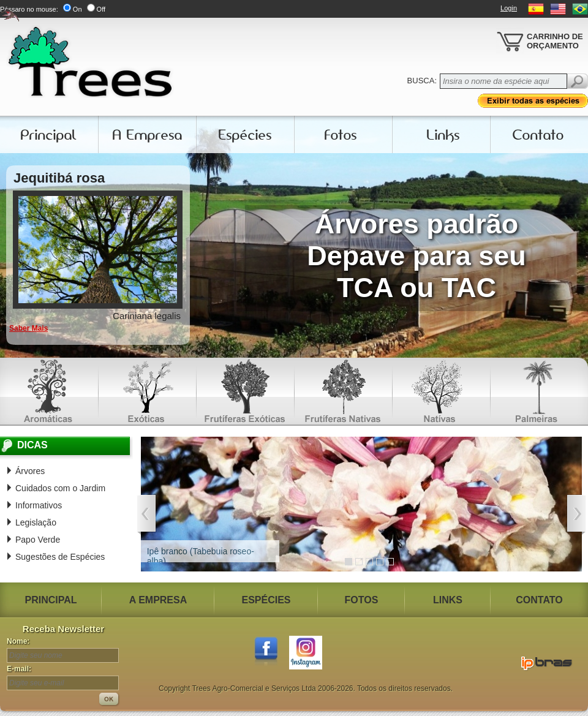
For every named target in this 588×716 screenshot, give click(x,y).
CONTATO (539, 600)
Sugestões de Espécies (60, 557)
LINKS (448, 600)
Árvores (30, 471)
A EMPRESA (158, 600)
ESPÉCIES (266, 600)
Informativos (39, 505)
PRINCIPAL (51, 600)
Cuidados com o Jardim (60, 488)
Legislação (36, 522)
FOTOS (362, 600)
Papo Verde (38, 540)
